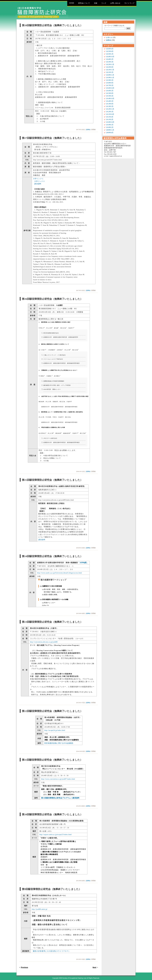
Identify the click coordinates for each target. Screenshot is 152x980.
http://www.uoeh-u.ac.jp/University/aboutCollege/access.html (60, 570)
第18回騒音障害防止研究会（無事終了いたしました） (52, 25)
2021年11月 (110, 70)
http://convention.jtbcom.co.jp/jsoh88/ (44, 639)
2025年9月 (110, 51)
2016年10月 (110, 88)
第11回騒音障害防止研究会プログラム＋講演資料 (60, 795)
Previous (24, 965)
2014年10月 (110, 99)
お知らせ (109, 37)
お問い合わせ (115, 3)
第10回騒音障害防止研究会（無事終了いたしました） (52, 812)
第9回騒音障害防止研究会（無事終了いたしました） (52, 886)
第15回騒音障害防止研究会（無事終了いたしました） (52, 477)
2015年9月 (110, 93)
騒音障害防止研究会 (42, 12)
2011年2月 (110, 120)
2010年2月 (110, 127)
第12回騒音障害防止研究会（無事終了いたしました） (52, 708)
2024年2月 (110, 59)
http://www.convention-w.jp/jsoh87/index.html (58, 776)
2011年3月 (110, 117)
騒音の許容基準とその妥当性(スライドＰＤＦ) (51, 948)
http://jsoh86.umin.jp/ (40, 906)
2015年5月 (110, 96)
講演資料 (38, 184)
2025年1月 (110, 54)
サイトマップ (129, 3)
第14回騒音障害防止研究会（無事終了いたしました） (52, 553)
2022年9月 (110, 67)
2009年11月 (110, 130)
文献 (96, 3)
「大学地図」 (83, 560)
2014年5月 (110, 101)
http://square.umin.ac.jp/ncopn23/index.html (56, 832)
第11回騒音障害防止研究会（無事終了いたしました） (52, 757)
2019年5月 (110, 80)
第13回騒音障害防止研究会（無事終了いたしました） (52, 619)
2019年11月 (110, 78)
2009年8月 (110, 133)
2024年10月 (110, 57)
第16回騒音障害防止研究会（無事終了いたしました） (52, 299)
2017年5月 (110, 85)
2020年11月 (110, 75)
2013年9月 (110, 104)
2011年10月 (110, 114)
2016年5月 (110, 91)
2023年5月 (110, 62)
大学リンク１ (38, 179)
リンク (104, 3)
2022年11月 (110, 64)
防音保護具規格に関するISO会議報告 (59, 740)
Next (94, 965)
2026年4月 (110, 49)
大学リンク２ (40, 181)
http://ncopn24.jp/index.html (55, 727)
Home (72, 3)
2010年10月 (110, 122)
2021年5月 (110, 72)
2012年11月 (110, 109)
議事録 (88, 130)
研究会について (84, 3)
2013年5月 (110, 106)
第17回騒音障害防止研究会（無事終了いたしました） (52, 138)
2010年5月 (110, 125)
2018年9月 (110, 83)
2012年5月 (110, 112)
